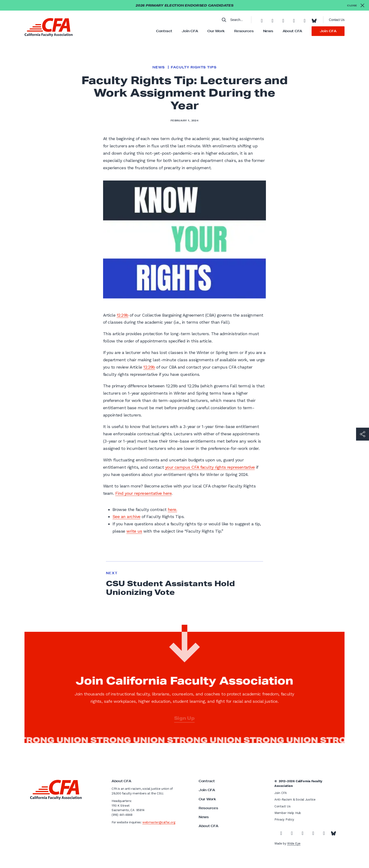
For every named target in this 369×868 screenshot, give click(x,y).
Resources (244, 31)
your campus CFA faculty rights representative (210, 467)
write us (134, 531)
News (268, 31)
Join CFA (190, 31)
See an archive (126, 516)
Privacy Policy (284, 819)
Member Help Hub (288, 813)
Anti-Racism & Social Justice (295, 799)
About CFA (292, 31)
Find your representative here (143, 493)
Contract (164, 31)
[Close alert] (356, 5)
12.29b (123, 315)
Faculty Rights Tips (194, 67)
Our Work (216, 31)
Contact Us (337, 20)
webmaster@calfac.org (159, 822)
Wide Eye (294, 843)
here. (172, 509)
